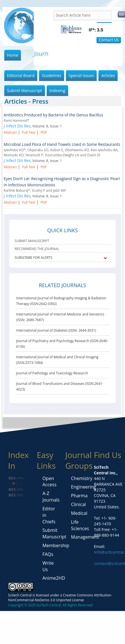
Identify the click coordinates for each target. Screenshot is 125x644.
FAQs (48, 554)
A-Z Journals (51, 497)
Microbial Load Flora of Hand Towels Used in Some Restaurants (62, 144)
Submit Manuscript (25, 90)
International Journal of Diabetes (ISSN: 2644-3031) (56, 330)
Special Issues (81, 75)
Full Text (29, 132)
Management (85, 537)
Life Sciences (80, 525)
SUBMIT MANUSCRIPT (32, 241)
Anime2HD (54, 578)
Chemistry (82, 478)
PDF (44, 132)
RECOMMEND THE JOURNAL (37, 249)
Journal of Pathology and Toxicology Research (52, 373)
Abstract (10, 132)
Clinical (78, 504)
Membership (56, 545)
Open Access (49, 482)
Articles (108, 75)
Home (13, 55)
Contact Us (109, 40)
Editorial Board (21, 75)
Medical (79, 513)
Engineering (83, 487)
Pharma (79, 496)
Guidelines (52, 75)
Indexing (57, 90)
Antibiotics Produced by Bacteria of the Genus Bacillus (53, 115)
